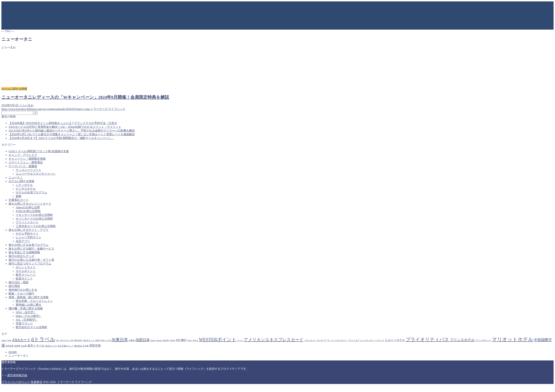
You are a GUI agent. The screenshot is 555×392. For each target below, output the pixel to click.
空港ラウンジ (24, 323)
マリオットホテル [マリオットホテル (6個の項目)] (513, 339)
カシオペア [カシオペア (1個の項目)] (322, 340)
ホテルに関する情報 (21, 181)
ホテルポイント (26, 271)
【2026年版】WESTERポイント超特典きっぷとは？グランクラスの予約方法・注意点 (63, 123)
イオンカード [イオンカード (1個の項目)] (310, 340)
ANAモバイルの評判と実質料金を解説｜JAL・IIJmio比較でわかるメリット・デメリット (65, 127)
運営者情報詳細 (17, 375)
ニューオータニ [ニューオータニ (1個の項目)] (367, 340)
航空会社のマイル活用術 (31, 327)
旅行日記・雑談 (19, 282)
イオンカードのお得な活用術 (34, 215)
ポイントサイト (26, 267)
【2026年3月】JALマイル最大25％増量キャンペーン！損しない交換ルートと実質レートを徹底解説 (72, 134)
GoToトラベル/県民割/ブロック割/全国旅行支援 (39, 151)
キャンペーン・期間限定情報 (27, 159)
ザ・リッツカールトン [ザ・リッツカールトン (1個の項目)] (337, 340)
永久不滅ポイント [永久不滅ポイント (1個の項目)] (66, 346)
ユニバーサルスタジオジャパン (36, 174)
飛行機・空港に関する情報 (26, 308)
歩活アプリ (23, 241)
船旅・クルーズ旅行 (21, 294)
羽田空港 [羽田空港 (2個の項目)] (95, 346)
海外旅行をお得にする (23, 290)
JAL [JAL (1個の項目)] (58, 340)
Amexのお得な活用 (28, 207)
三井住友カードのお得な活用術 (36, 226)
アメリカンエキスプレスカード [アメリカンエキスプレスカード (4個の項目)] (274, 340)
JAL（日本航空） (27, 320)
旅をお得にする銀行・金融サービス (31, 249)
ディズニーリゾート (29, 170)
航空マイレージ (26, 275)
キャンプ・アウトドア (23, 155)
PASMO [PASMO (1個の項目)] (166, 340)
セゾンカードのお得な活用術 (34, 219)
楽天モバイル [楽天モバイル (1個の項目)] (51, 346)
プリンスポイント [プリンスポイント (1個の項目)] (483, 340)
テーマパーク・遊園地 (23, 166)
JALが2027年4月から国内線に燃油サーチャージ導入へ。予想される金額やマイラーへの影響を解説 (72, 131)
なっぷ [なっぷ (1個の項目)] (240, 340)
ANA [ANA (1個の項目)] (9, 340)
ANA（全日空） (26, 312)
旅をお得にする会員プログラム (29, 245)
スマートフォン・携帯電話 (26, 162)
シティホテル (24, 185)
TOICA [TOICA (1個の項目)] (195, 340)
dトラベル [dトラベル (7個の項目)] (43, 339)
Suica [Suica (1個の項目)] (190, 340)
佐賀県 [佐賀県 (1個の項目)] (17, 346)
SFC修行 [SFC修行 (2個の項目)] (181, 340)
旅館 (19, 196)
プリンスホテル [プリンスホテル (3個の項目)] (462, 340)
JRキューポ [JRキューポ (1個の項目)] (106, 340)
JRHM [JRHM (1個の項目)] (98, 340)
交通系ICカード (19, 200)
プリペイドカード (27, 222)
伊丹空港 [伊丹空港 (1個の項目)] (10, 346)
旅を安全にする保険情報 (24, 252)
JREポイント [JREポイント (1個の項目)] (89, 340)
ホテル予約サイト (27, 234)
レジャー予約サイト (29, 237)
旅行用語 (14, 286)
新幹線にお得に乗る (29, 305)
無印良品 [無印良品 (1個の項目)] (78, 346)
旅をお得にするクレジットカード (30, 204)
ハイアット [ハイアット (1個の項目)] (379, 340)
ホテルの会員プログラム (31, 192)
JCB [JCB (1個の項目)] (71, 340)
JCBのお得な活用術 (28, 211)
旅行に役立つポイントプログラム (30, 264)
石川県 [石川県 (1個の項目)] (86, 346)
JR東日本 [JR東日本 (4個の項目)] (120, 340)
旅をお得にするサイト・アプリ (29, 230)
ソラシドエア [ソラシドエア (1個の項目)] (353, 340)
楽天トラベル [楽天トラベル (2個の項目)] (36, 346)
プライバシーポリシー (16, 382)
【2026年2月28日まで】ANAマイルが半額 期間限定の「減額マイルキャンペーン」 (61, 138)
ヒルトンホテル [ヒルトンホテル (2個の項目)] (395, 340)
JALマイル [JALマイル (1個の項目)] (64, 340)
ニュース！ (16, 177)
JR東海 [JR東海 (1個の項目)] (132, 340)
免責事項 (36, 382)
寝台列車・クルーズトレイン (34, 301)
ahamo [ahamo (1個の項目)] (4, 340)
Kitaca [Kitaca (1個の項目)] (153, 340)
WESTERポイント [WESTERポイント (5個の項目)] (218, 340)
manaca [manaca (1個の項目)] (159, 340)
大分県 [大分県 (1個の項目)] (24, 346)
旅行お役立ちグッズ (21, 256)
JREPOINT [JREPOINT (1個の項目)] (78, 340)
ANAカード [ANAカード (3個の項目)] (21, 340)
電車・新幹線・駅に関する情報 (29, 297)
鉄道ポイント (24, 279)
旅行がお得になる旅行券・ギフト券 (31, 260)
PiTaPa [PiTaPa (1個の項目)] (172, 340)
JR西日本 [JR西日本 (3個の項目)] (143, 340)
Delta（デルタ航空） (29, 316)
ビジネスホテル (26, 189)
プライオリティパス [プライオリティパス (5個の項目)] (427, 340)
